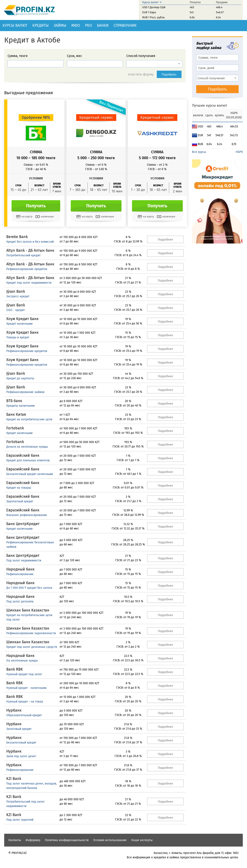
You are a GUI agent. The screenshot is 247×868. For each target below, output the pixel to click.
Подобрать (169, 74)
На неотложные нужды (22, 661)
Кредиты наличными (20, 406)
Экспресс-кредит (18, 296)
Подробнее (165, 240)
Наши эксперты (142, 840)
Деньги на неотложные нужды (27, 447)
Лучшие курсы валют (210, 105)
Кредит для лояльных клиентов (28, 460)
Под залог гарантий (20, 820)
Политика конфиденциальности (67, 840)
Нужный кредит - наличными (26, 688)
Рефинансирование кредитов (27, 269)
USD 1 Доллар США (154, 7)
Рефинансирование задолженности (31, 633)
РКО (88, 25)
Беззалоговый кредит (21, 743)
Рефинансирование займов (25, 392)
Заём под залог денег (21, 756)
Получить (36, 206)
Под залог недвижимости (24, 560)
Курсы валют (15, 25)
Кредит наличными (19, 324)
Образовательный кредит (24, 715)
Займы (60, 25)
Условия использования (110, 840)
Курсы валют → (152, 2)
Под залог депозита (20, 601)
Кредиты (41, 25)
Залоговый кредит (19, 729)
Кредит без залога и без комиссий (30, 242)
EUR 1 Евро (149, 12)
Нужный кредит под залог (24, 674)
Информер (33, 840)
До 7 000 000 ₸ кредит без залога (29, 588)
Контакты (15, 840)
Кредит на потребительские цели (29, 419)
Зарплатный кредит (20, 501)
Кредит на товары (19, 488)
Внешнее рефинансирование (27, 515)
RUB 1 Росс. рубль (154, 17)
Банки (103, 25)
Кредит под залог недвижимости (29, 283)
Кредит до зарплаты (20, 378)
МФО (76, 25)
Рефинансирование (20, 574)
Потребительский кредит (23, 255)
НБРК (239, 152)
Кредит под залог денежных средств (32, 647)
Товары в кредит (18, 337)
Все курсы (199, 152)
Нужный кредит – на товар (25, 702)
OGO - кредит (16, 310)
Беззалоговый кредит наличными (30, 474)
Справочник (125, 25)
